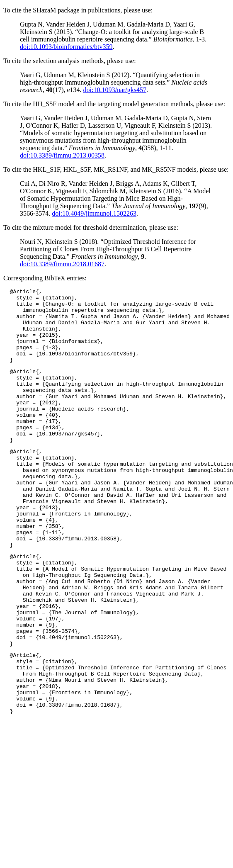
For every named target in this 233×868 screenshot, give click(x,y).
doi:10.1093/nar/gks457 (115, 90)
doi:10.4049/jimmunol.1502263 (94, 213)
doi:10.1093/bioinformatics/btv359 (66, 47)
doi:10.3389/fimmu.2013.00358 (62, 155)
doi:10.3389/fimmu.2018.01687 (62, 264)
